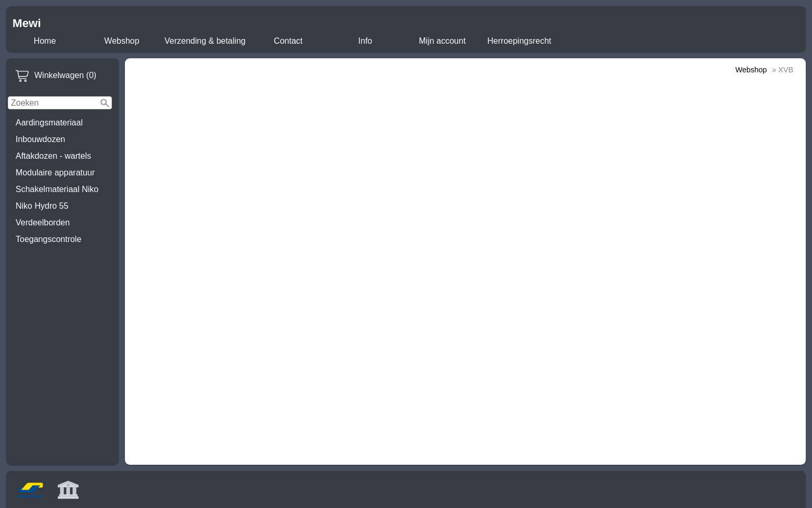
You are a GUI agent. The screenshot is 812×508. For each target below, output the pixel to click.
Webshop (122, 41)
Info (365, 41)
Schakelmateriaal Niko (57, 189)
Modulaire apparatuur (55, 173)
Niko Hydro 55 (42, 206)
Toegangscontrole (48, 239)
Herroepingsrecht (519, 41)
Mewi (27, 23)
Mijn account (442, 41)
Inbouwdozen (40, 139)
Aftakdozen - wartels (53, 156)
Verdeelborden (43, 223)
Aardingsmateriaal (49, 123)
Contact (288, 41)
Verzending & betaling (205, 41)
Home (45, 41)
